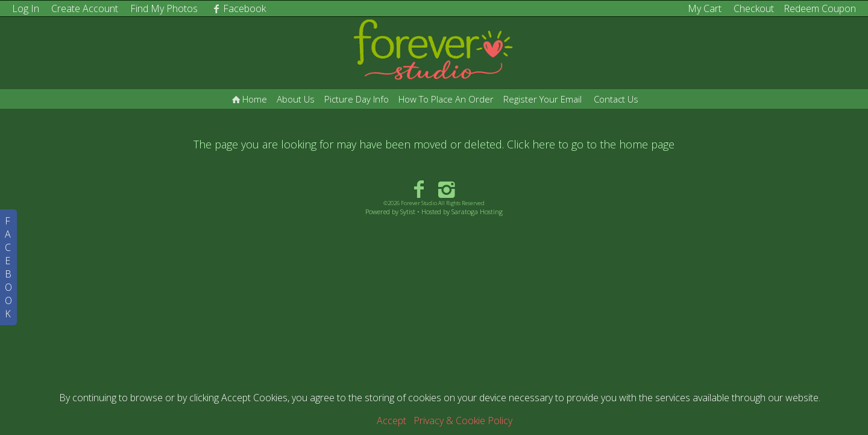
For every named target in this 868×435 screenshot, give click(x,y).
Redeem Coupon (820, 8)
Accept (392, 421)
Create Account (85, 8)
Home (248, 99)
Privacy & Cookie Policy (463, 421)
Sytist (408, 211)
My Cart (706, 8)
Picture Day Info (357, 99)
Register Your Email (542, 99)
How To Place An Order (446, 99)
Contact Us (616, 99)
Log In (26, 8)
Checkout (754, 8)
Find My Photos (164, 8)
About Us (296, 99)
